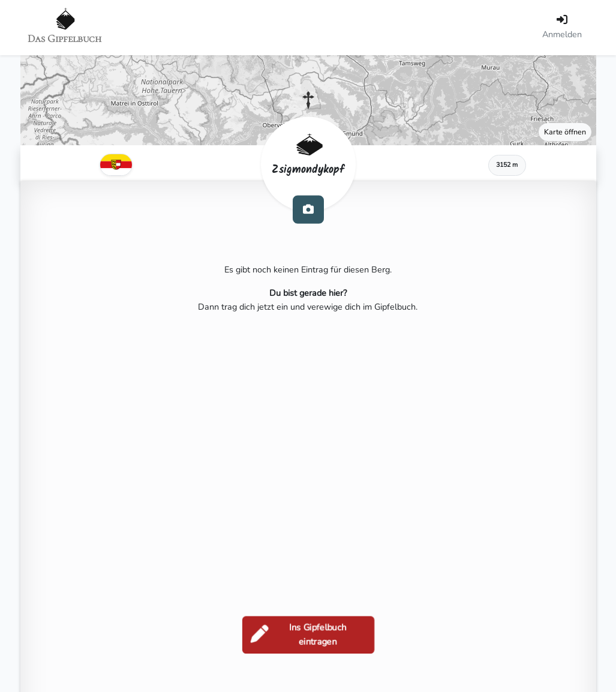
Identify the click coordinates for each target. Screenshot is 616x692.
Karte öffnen (565, 132)
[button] (308, 100)
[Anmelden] (562, 28)
